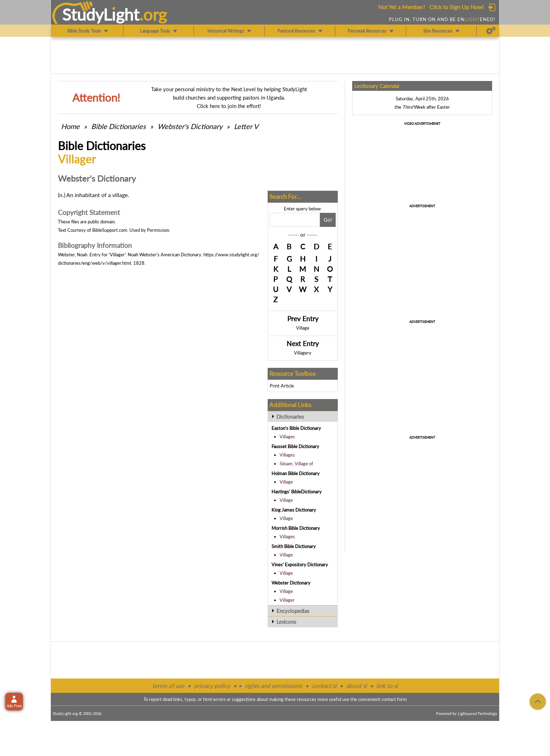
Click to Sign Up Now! (457, 7)
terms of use (168, 686)
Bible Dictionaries (119, 126)
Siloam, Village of (296, 464)
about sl (356, 686)
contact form (394, 699)
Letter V (246, 126)
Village (303, 328)
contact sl (324, 686)
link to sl (387, 686)
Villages (287, 437)
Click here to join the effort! (229, 106)
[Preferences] (491, 31)
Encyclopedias (293, 611)
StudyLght (101, 14)
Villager (287, 600)
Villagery (303, 353)
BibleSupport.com (110, 230)
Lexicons (286, 622)
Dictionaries (290, 417)
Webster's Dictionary (190, 126)
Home (70, 126)
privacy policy (212, 686)
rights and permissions (273, 686)
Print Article (282, 386)
